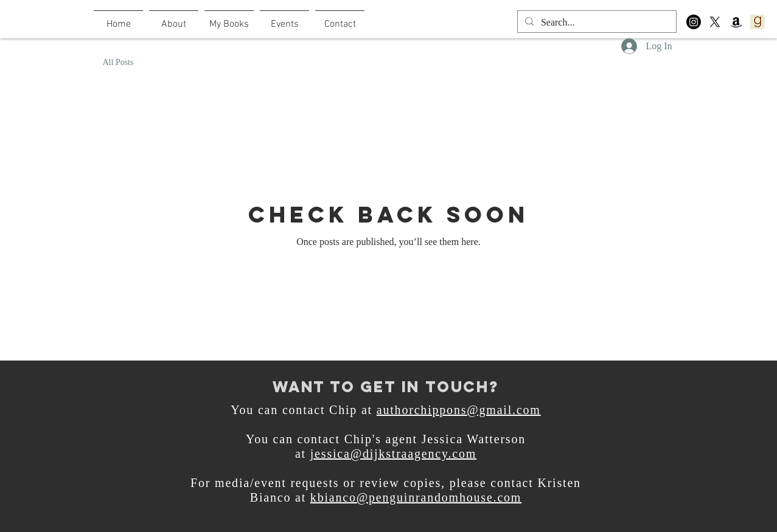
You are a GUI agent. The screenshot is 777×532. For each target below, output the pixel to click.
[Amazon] (736, 22)
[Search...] (596, 22)
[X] (715, 22)
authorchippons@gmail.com (459, 410)
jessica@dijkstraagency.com (393, 454)
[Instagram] (694, 22)
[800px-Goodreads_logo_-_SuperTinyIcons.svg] (758, 22)
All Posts (118, 62)
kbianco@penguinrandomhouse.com (416, 497)
